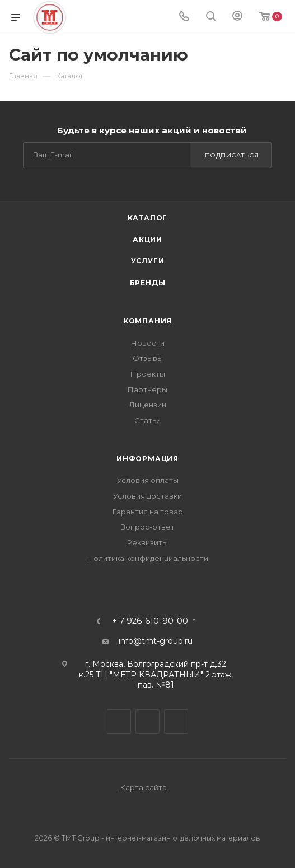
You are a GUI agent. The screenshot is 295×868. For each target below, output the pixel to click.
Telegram (119, 721)
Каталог (148, 218)
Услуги (148, 261)
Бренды (148, 283)
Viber (147, 721)
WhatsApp (176, 721)
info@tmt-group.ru (156, 641)
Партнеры (147, 389)
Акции (147, 240)
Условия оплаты (148, 480)
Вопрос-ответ (147, 527)
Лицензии (148, 405)
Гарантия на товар (148, 512)
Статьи (147, 420)
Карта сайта (144, 787)
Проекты (148, 374)
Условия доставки (147, 496)
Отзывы (148, 358)
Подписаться (232, 155)
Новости (148, 343)
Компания (147, 321)
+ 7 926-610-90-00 (150, 621)
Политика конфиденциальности (148, 558)
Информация (147, 459)
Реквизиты (147, 542)
